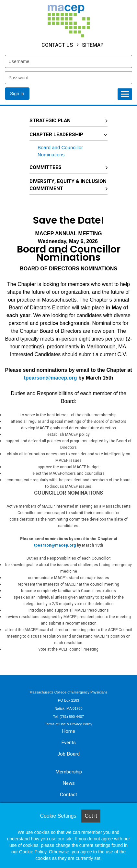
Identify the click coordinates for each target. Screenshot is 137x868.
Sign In (17, 94)
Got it (91, 816)
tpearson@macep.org (50, 378)
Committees (46, 167)
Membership (69, 772)
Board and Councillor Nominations (60, 151)
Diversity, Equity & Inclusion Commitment (68, 185)
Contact (68, 795)
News (69, 783)
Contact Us (57, 45)
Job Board (68, 754)
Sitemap (93, 45)
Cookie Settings (58, 816)
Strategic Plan (50, 121)
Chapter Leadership (56, 135)
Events (68, 743)
